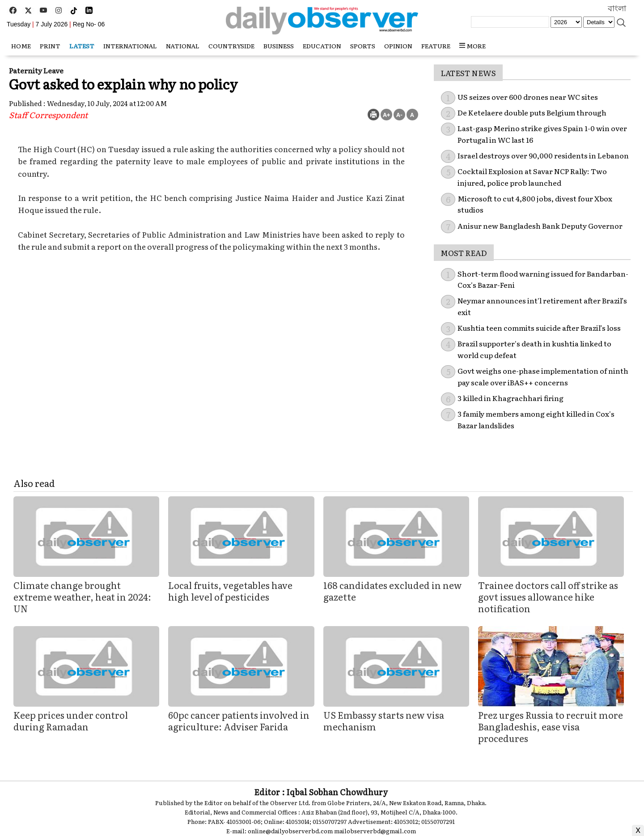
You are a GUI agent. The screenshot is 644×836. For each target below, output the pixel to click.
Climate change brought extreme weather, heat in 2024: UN (82, 597)
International (130, 46)
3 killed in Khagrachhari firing (511, 398)
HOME (21, 46)
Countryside (231, 46)
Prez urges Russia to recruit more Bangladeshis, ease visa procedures (551, 726)
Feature (436, 46)
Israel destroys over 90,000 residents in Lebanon (543, 155)
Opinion (398, 46)
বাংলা (617, 9)
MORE (472, 46)
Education (322, 46)
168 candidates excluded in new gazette (393, 591)
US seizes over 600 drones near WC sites (528, 97)
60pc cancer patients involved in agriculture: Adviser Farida (239, 721)
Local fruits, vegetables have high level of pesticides (230, 591)
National (183, 46)
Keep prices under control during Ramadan (71, 721)
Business (279, 46)
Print (50, 46)
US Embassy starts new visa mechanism (384, 721)
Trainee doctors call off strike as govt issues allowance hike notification (548, 597)
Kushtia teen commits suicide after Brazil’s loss (539, 328)
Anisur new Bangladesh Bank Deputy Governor (540, 226)
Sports (363, 46)
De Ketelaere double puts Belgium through (532, 112)
